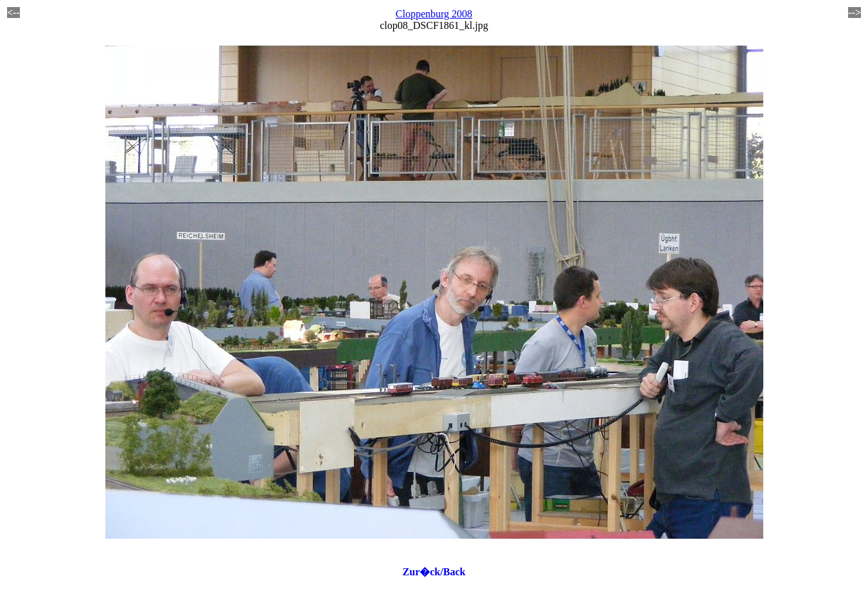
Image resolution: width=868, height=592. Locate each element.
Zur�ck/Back (434, 572)
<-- (13, 13)
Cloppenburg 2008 (434, 14)
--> (855, 13)
